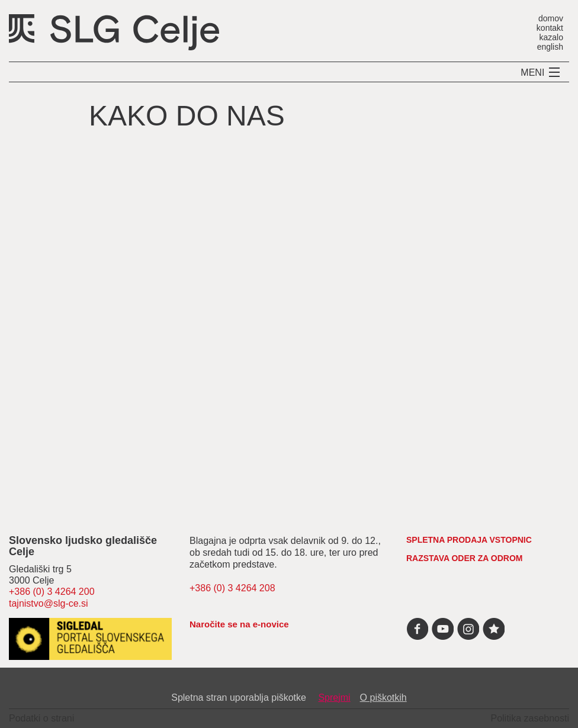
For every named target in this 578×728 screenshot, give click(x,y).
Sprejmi (334, 698)
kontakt (550, 28)
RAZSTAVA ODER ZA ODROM (465, 558)
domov (551, 18)
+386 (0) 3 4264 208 (232, 588)
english (550, 46)
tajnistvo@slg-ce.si (49, 603)
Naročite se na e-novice (239, 624)
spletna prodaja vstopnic (469, 540)
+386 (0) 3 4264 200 (52, 592)
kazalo (551, 37)
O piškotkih (383, 698)
